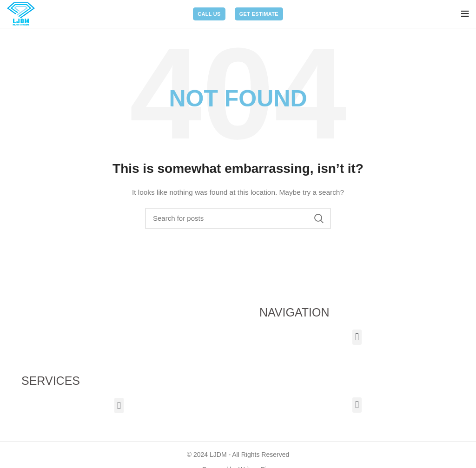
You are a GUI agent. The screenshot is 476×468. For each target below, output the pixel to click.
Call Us (209, 14)
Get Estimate (259, 14)
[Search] (238, 218)
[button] (357, 337)
